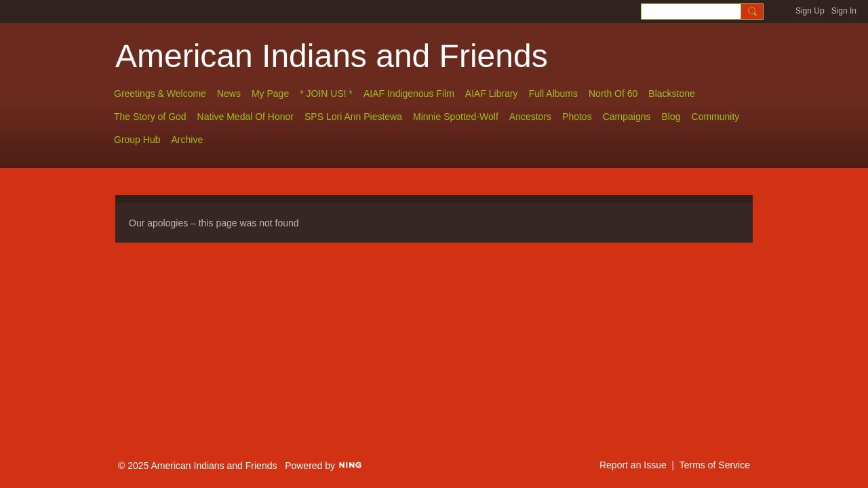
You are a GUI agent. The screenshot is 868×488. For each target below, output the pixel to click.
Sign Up (810, 11)
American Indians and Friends (332, 56)
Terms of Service (715, 465)
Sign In (844, 11)
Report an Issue (633, 465)
